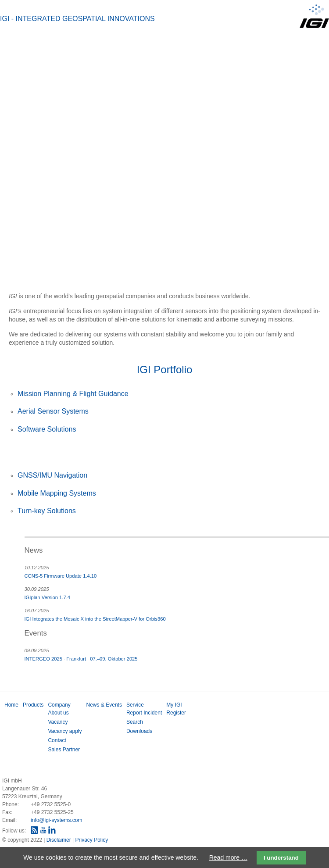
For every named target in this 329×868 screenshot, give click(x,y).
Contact (57, 740)
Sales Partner (64, 750)
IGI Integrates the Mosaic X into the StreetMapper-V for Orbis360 (95, 619)
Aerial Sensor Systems (53, 411)
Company (59, 705)
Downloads (139, 731)
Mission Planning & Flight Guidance (73, 394)
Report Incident (144, 713)
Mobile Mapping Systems (57, 493)
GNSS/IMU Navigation (52, 475)
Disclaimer (59, 840)
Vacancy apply (65, 731)
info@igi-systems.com (57, 820)
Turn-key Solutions (47, 511)
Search (135, 722)
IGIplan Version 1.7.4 (47, 597)
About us (58, 713)
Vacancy (58, 722)
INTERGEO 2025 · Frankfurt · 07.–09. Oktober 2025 (81, 659)
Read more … (228, 857)
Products (33, 705)
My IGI (174, 705)
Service (135, 705)
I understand (281, 858)
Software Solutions (47, 429)
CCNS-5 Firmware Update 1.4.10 (61, 576)
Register (176, 713)
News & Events (104, 705)
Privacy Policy (91, 840)
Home (11, 705)
